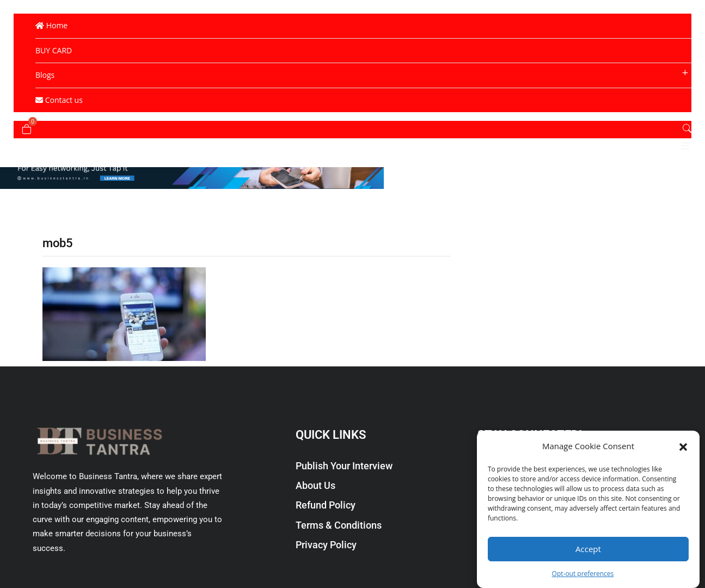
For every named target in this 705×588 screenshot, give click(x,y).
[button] (683, 446)
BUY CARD (54, 50)
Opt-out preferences (583, 574)
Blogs (45, 75)
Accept (588, 549)
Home (51, 25)
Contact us (59, 100)
